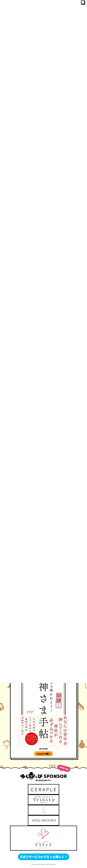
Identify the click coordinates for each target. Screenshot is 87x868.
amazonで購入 (44, 754)
